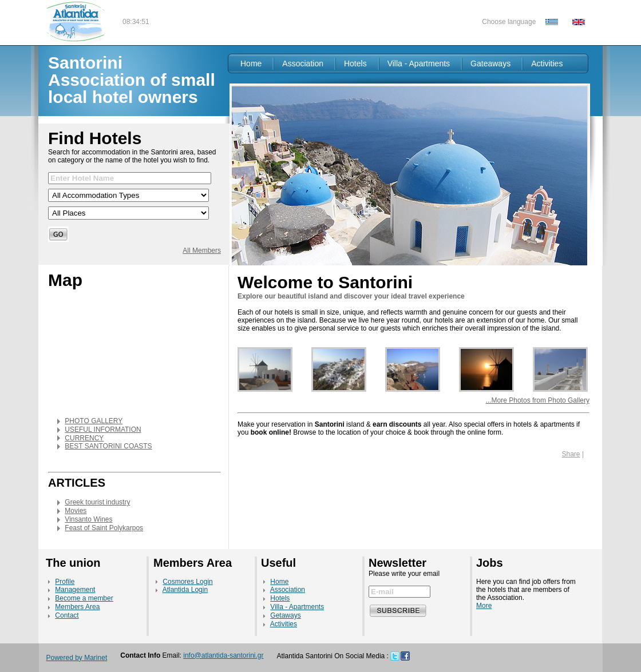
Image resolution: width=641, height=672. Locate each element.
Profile (65, 582)
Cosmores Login (187, 582)
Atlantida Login (185, 590)
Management (75, 590)
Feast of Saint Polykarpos (104, 528)
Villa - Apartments (419, 63)
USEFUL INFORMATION (103, 430)
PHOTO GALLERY (94, 421)
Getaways (285, 615)
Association (303, 63)
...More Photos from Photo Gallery (538, 400)
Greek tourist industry (97, 502)
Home (251, 63)
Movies (76, 511)
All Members (202, 250)
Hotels (355, 63)
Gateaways (490, 63)
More (484, 606)
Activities (547, 63)
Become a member (84, 598)
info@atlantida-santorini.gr (223, 655)
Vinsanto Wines (88, 519)
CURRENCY (84, 438)
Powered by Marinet (77, 658)
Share (571, 454)
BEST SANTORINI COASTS (108, 446)
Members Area (77, 607)
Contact (67, 615)
